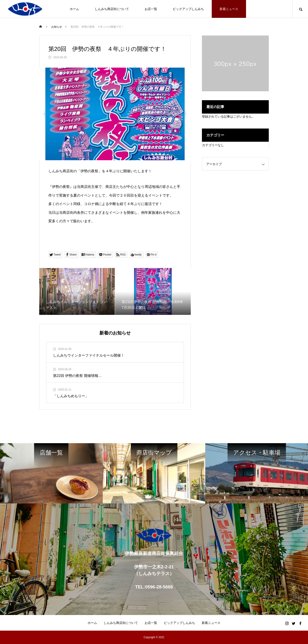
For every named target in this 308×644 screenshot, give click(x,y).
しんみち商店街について (112, 9)
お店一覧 (151, 9)
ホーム (74, 9)
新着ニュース (229, 9)
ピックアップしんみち (188, 9)
